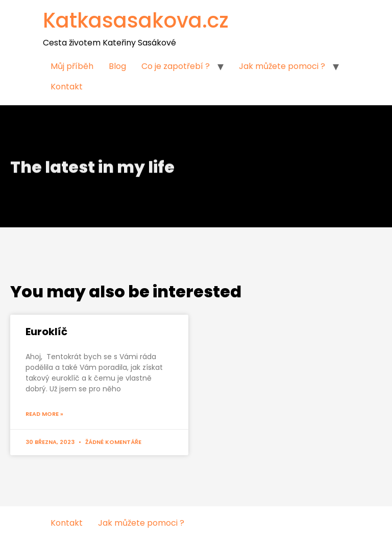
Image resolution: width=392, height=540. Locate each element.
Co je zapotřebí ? (176, 66)
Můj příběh (72, 66)
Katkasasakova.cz (136, 20)
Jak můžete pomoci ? (282, 66)
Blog (117, 66)
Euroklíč (46, 332)
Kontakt (67, 87)
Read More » (44, 414)
